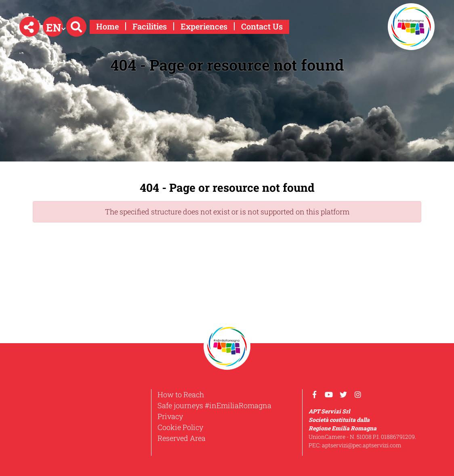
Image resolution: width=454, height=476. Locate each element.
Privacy (170, 416)
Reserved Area (182, 438)
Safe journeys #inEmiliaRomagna (214, 405)
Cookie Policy (180, 427)
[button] (29, 27)
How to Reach (181, 394)
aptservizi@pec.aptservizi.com (362, 445)
